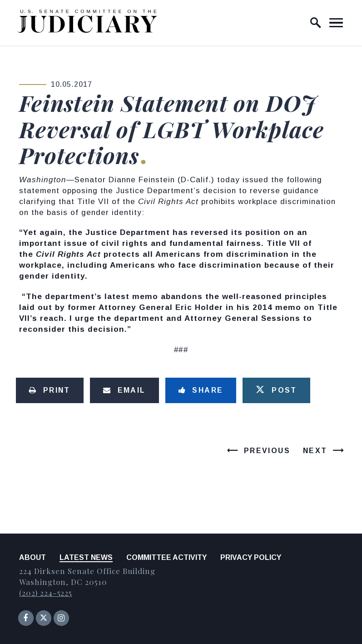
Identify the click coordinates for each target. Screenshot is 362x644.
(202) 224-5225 (46, 593)
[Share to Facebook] (201, 390)
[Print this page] (50, 390)
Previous (267, 451)
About (32, 557)
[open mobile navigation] (336, 23)
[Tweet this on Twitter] (276, 390)
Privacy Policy (251, 557)
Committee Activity (166, 557)
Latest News (86, 557)
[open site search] (316, 23)
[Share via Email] (124, 390)
